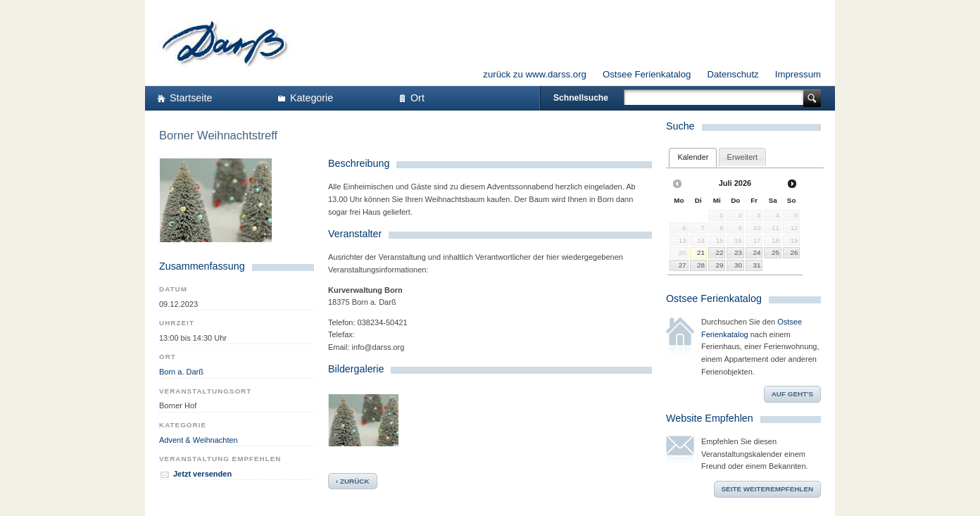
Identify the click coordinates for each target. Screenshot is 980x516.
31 (757, 265)
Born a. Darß (181, 372)
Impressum (798, 74)
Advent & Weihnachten (199, 440)
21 (701, 252)
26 (794, 252)
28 (701, 265)
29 (719, 265)
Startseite (191, 98)
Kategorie (312, 98)
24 (757, 252)
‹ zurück (353, 481)
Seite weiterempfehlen (768, 489)
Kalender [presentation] (693, 157)
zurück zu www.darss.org (535, 74)
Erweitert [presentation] (742, 157)
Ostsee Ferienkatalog (647, 74)
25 (775, 252)
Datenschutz (733, 74)
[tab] (693, 157)
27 (683, 265)
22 (719, 252)
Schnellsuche (581, 98)
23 (738, 252)
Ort (417, 98)
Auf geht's (792, 394)
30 (738, 265)
